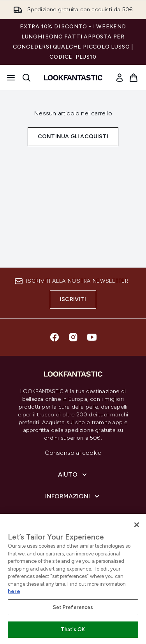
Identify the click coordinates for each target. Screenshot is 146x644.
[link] (120, 78)
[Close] (137, 525)
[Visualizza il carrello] (134, 78)
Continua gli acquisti (73, 137)
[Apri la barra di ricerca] (26, 78)
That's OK (73, 629)
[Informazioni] (73, 496)
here (14, 591)
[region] (73, 579)
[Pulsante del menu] (11, 78)
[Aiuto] (73, 475)
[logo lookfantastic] (73, 78)
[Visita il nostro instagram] (73, 337)
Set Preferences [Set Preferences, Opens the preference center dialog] (73, 607)
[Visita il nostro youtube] (92, 337)
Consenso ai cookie (73, 453)
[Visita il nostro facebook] (55, 337)
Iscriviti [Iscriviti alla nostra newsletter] (73, 299)
